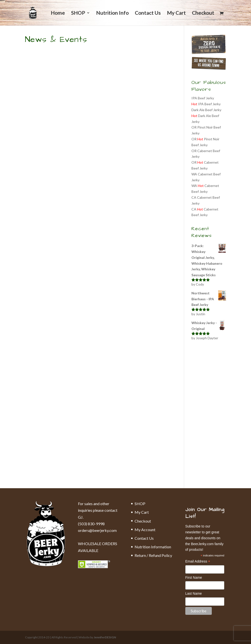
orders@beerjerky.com (97, 530)
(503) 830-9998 (91, 524)
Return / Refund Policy (153, 555)
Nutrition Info (112, 13)
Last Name (194, 593)
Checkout (203, 13)
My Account (145, 530)
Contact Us (148, 13)
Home (58, 13)
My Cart (176, 13)
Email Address (198, 562)
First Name (194, 578)
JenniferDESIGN (105, 637)
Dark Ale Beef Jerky (206, 110)
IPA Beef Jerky (203, 98)
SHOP (78, 13)
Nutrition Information (153, 547)
